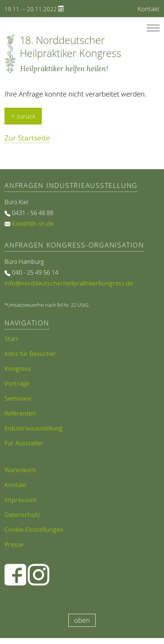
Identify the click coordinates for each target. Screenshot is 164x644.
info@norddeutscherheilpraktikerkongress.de (69, 283)
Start (11, 339)
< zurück (23, 116)
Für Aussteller (24, 443)
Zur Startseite (27, 138)
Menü (153, 26)
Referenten (20, 413)
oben (82, 620)
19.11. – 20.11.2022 (34, 9)
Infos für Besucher (30, 354)
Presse (14, 544)
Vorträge (17, 383)
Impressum (21, 500)
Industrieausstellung (33, 428)
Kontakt (148, 9)
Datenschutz (22, 515)
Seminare (18, 398)
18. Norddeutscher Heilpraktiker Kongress (71, 47)
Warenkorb (20, 470)
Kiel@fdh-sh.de (33, 224)
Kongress (18, 369)
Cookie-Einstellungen (34, 530)
